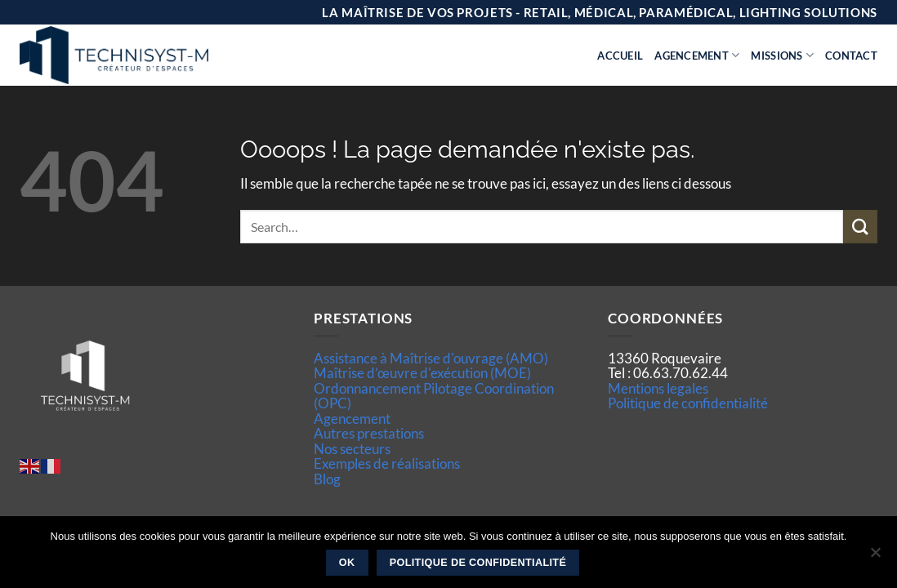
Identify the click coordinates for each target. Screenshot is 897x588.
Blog (327, 479)
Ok (347, 563)
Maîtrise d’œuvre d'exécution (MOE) (422, 373)
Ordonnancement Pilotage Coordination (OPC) (434, 396)
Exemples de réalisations (387, 463)
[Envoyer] (860, 227)
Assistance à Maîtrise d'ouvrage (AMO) (431, 358)
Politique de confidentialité (688, 403)
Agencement (697, 55)
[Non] (875, 557)
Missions (782, 55)
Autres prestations (369, 433)
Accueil (620, 56)
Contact (851, 56)
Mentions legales (658, 388)
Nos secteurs (352, 449)
